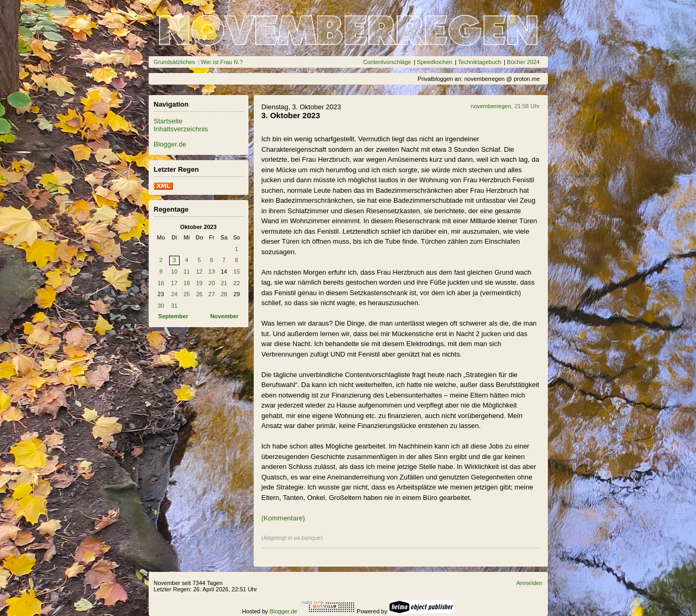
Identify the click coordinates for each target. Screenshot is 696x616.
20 (212, 283)
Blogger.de (170, 144)
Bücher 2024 (523, 62)
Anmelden (529, 583)
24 (174, 294)
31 (174, 306)
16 (161, 283)
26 (199, 294)
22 (236, 283)
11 (186, 272)
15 (236, 272)
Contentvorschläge (387, 62)
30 (161, 306)
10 (174, 272)
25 (186, 294)
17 (174, 283)
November (224, 316)
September (173, 316)
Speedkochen (435, 62)
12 (199, 272)
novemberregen (491, 106)
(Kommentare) (283, 518)
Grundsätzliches (175, 62)
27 (212, 294)
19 (199, 283)
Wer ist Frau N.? (222, 62)
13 (212, 272)
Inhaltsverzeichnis (181, 129)
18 (186, 283)
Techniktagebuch (480, 62)
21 (224, 283)
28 (224, 294)
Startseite (168, 121)
